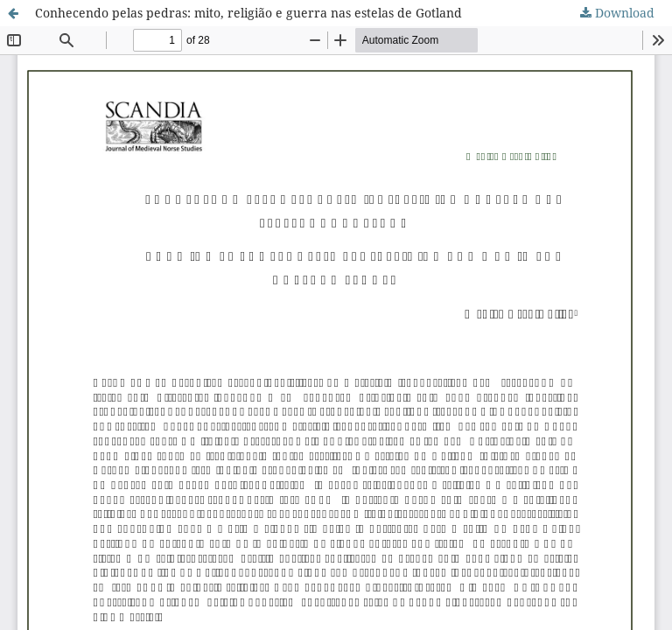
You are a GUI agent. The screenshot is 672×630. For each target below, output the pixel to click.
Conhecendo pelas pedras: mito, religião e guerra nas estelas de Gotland (248, 13)
